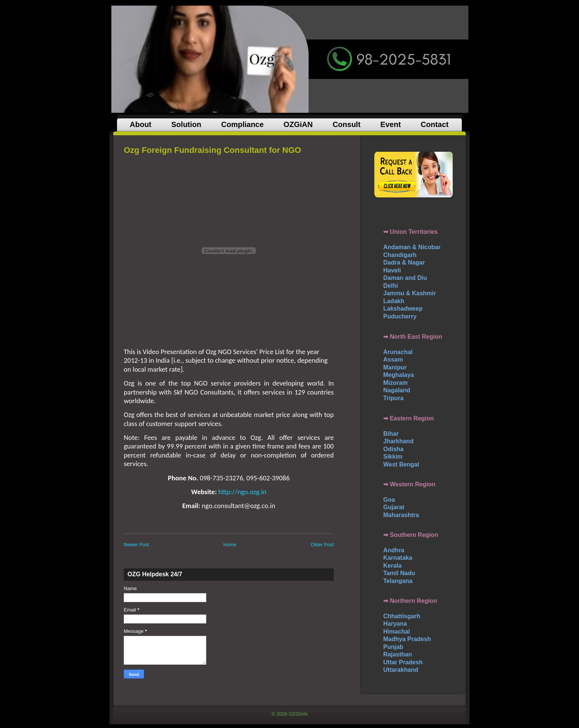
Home (230, 545)
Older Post (322, 545)
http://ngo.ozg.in (242, 492)
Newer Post (136, 545)
